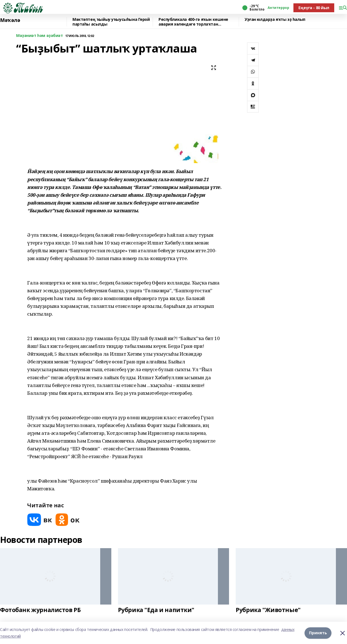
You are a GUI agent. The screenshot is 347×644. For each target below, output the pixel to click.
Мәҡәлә (10, 20)
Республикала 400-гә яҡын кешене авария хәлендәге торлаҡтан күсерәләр (193, 22)
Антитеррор (278, 8)
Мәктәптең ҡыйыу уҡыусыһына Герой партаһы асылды (111, 22)
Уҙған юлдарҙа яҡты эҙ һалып (275, 20)
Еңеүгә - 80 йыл (314, 8)
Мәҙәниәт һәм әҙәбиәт (40, 36)
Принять (318, 633)
